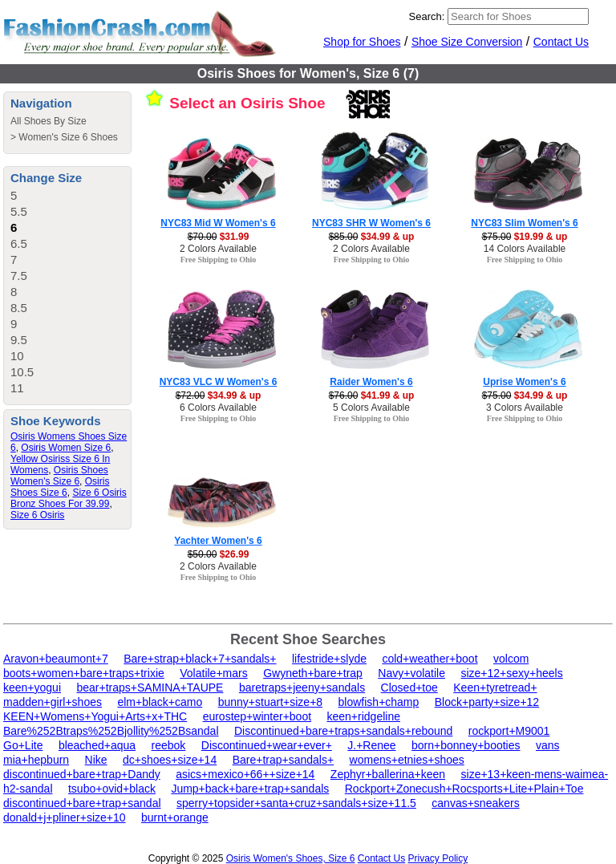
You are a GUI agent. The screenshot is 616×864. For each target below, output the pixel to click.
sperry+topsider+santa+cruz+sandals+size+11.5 (296, 803)
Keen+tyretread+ (495, 688)
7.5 (19, 276)
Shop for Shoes (362, 42)
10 (17, 356)
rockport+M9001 (509, 731)
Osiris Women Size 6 (66, 448)
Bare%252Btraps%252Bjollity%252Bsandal (111, 731)
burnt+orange (175, 817)
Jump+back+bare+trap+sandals (250, 789)
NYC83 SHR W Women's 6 (371, 223)
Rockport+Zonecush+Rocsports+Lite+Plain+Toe (464, 789)
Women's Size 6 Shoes (68, 137)
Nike (96, 760)
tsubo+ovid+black (112, 789)
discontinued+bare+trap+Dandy (82, 774)
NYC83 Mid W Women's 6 (218, 223)
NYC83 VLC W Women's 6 (219, 382)
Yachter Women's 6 (218, 541)
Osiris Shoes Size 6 (60, 487)
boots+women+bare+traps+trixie (84, 673)
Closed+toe (409, 688)
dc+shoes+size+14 (170, 760)
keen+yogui (32, 688)
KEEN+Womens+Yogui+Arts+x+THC (95, 716)
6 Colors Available (218, 408)
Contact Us (561, 42)
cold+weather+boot (430, 659)
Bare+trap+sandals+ (283, 760)
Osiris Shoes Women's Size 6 (59, 476)
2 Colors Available (218, 249)
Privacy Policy (438, 858)
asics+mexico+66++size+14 (245, 774)
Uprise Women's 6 (524, 382)
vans (548, 745)
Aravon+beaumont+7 (56, 659)
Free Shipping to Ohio (219, 260)
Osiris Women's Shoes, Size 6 (291, 858)
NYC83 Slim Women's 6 (524, 223)
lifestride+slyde (329, 659)
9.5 (19, 340)
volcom (511, 659)
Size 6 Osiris (37, 515)
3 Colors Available (525, 408)
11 (17, 388)
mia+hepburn (36, 760)
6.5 (19, 243)
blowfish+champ (379, 702)
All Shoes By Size (49, 121)
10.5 (22, 372)
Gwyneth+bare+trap (313, 673)
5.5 (19, 211)
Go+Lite (23, 745)
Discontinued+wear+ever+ (267, 745)
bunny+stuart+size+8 (270, 702)
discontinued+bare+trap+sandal (82, 803)
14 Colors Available (525, 249)
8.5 (19, 308)
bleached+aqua (97, 745)
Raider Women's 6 (371, 382)
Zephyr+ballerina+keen (388, 774)
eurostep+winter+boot (257, 716)
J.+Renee (371, 745)
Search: (427, 16)
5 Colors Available (371, 408)
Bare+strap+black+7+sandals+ (200, 659)
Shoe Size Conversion (467, 42)
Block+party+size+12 (487, 702)
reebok (169, 745)
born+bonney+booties (466, 745)
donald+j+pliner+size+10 (65, 817)
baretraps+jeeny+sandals (302, 688)
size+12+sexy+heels (511, 673)
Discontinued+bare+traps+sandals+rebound (343, 731)
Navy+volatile (411, 673)
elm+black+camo (160, 702)
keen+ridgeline (364, 716)
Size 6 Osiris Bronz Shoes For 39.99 (69, 498)
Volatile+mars (213, 673)
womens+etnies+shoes (407, 760)
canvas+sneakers (475, 803)
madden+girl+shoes (53, 702)
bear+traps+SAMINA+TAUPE (150, 688)
